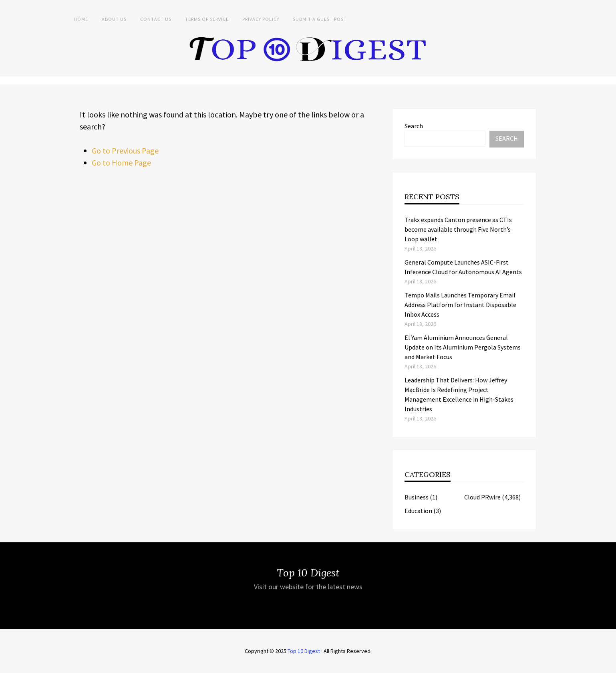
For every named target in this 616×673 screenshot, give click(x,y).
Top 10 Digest (304, 651)
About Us (114, 19)
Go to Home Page (121, 163)
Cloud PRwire (482, 497)
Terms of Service (207, 19)
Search (414, 126)
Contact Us (156, 19)
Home (81, 19)
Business (417, 497)
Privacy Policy (261, 19)
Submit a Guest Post (320, 19)
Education (418, 511)
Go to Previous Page (125, 151)
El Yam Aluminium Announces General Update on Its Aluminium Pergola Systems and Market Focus (463, 347)
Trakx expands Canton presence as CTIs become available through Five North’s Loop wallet (458, 229)
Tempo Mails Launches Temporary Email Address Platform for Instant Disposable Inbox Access (460, 305)
